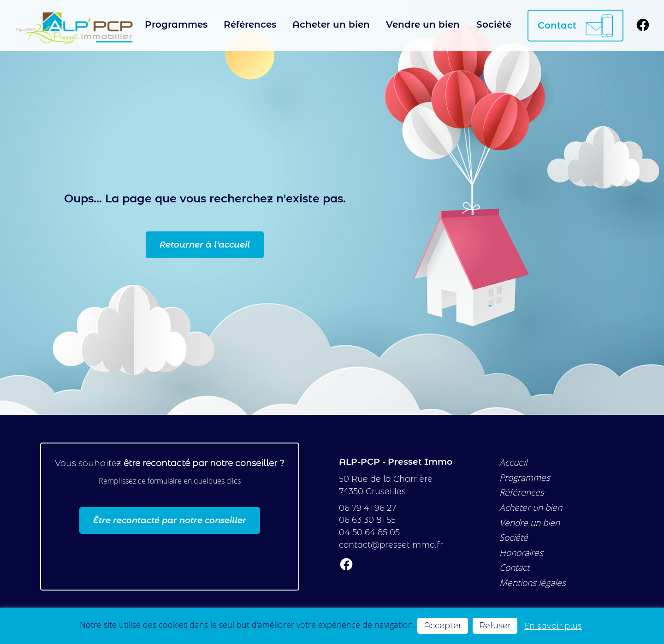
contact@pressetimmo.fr (391, 545)
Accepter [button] (443, 625)
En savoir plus (553, 626)
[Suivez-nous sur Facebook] (643, 26)
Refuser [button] (495, 625)
